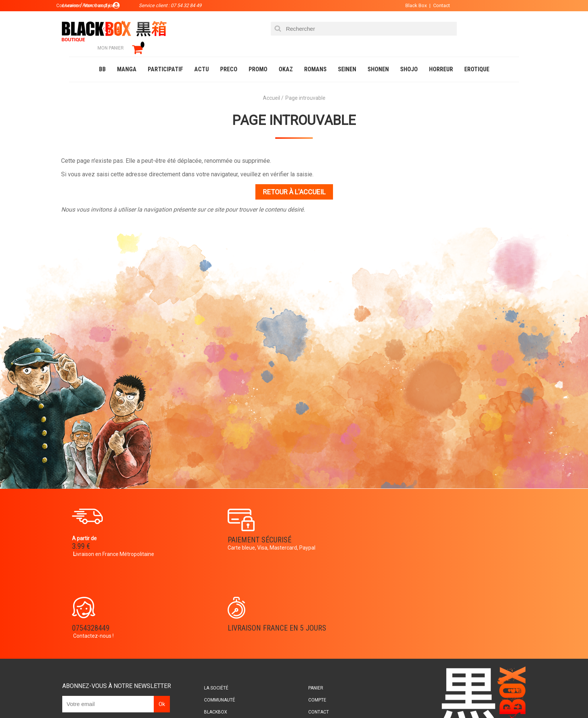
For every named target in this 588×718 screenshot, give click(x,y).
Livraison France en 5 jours (456, 534)
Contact (424, 5)
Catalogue (84, 697)
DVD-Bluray (123, 697)
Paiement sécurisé (225, 530)
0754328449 (324, 530)
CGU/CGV (308, 636)
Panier (306, 600)
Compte (307, 612)
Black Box (399, 5)
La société (225, 600)
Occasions (236, 697)
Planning (223, 636)
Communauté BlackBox (180, 697)
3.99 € (89, 536)
